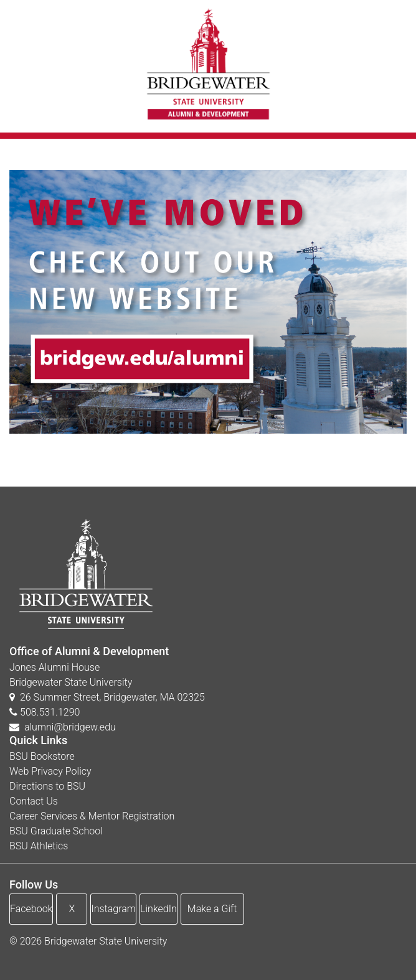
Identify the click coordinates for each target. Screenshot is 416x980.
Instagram (113, 909)
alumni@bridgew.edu (70, 727)
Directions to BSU (47, 786)
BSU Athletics (39, 846)
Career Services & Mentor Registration (92, 816)
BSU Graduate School (56, 831)
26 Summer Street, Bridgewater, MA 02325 (107, 697)
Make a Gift (212, 909)
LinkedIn (158, 909)
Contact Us (34, 801)
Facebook (31, 909)
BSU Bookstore (42, 756)
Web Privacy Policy (50, 771)
